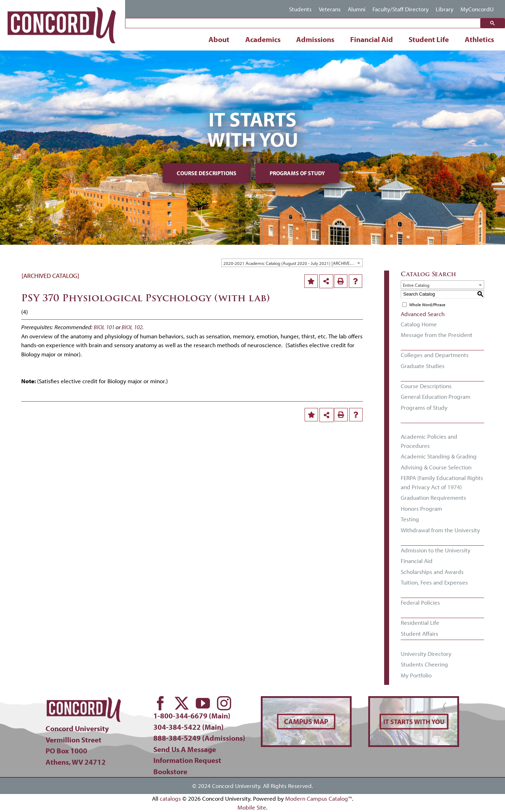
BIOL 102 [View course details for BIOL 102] (132, 327)
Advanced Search (423, 314)
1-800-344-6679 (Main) (192, 716)
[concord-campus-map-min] (306, 701)
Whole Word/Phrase (427, 305)
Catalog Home (419, 324)
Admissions (315, 39)
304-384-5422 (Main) (189, 727)
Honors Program (421, 508)
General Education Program (436, 396)
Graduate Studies (423, 366)
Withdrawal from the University (440, 530)
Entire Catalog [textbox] (416, 285)
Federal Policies (420, 602)
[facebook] (160, 703)
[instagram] (224, 703)
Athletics (479, 39)
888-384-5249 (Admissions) (199, 738)
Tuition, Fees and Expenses (434, 582)
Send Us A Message (185, 749)
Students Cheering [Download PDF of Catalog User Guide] (424, 664)
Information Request (187, 760)
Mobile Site (252, 807)
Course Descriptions (207, 173)
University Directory (426, 654)
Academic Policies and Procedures (429, 441)
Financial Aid (372, 39)
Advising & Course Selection (436, 467)
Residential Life (420, 623)
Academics (263, 39)
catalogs (170, 798)
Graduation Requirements (433, 497)
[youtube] (203, 703)
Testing (410, 519)
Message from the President (437, 335)
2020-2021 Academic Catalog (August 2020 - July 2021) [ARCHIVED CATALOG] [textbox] (293, 263)
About (219, 39)
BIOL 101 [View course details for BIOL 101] (104, 327)
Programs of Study (297, 173)
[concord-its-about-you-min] (414, 701)
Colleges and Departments (435, 355)
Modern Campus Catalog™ (319, 798)
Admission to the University (436, 550)
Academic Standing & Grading (439, 456)
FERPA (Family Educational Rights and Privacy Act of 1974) (442, 482)
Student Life (429, 39)
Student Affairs (419, 633)
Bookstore (170, 771)
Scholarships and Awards (432, 572)
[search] (305, 24)
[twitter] (182, 703)
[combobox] (292, 263)
